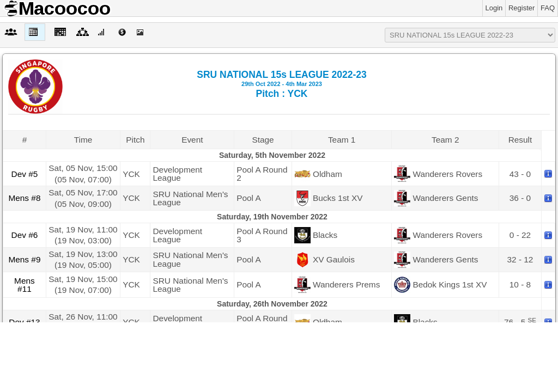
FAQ (548, 8)
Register (521, 8)
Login (494, 8)
